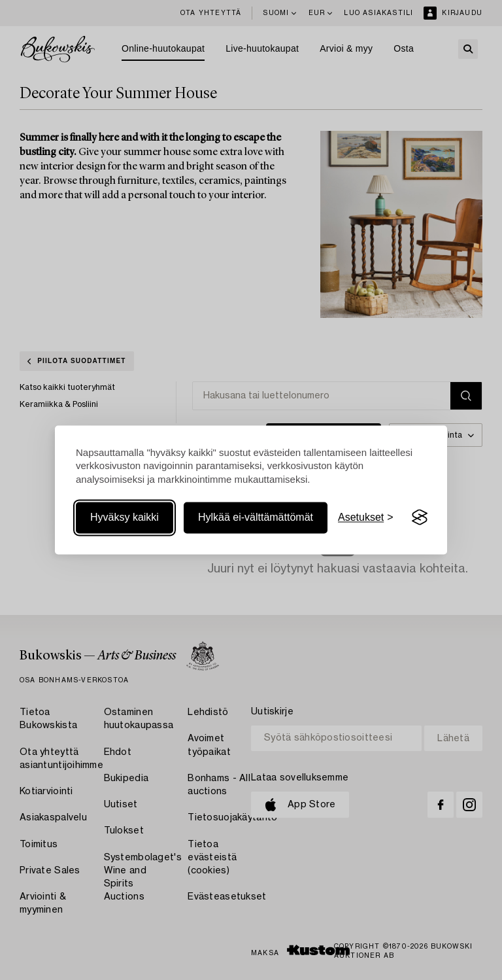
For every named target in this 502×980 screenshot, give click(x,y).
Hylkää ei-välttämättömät (256, 517)
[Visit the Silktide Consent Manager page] (420, 517)
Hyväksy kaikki (125, 517)
